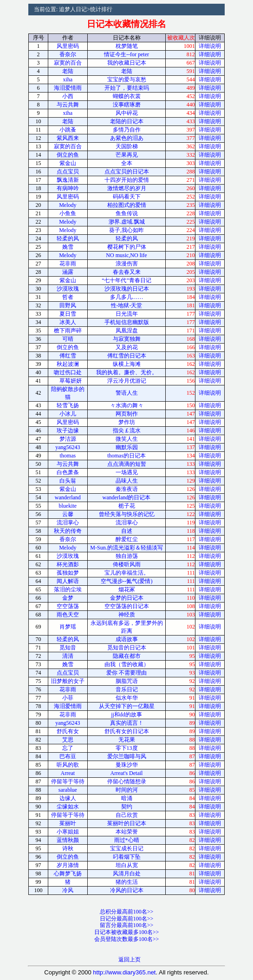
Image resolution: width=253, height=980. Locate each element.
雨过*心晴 (127, 840)
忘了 (68, 748)
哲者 (68, 297)
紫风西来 (68, 138)
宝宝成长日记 (127, 848)
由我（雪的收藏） (127, 664)
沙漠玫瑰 (68, 289)
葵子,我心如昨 (126, 230)
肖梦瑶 (68, 627)
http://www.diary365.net (124, 972)
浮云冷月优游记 (127, 381)
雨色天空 (68, 615)
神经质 (127, 615)
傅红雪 (68, 356)
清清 (68, 656)
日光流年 (127, 314)
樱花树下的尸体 (127, 247)
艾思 (68, 740)
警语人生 (127, 393)
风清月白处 (127, 874)
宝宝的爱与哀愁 (127, 79)
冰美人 (68, 322)
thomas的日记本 (126, 456)
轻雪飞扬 (68, 405)
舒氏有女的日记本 (127, 731)
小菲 (68, 698)
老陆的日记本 (127, 121)
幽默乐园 (127, 447)
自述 (127, 531)
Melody (68, 205)
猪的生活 (127, 882)
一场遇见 (127, 472)
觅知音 (68, 648)
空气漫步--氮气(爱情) (127, 581)
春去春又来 (127, 272)
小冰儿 (68, 414)
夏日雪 (68, 314)
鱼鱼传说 (127, 213)
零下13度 (127, 748)
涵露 (68, 272)
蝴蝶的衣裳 (127, 96)
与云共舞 (68, 105)
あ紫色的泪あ (127, 138)
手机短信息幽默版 (127, 322)
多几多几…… (127, 297)
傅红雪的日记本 (127, 356)
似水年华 (127, 698)
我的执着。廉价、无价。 (127, 372)
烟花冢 (127, 589)
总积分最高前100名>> (127, 912)
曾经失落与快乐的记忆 (127, 514)
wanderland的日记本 (127, 497)
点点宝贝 (68, 172)
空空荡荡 (68, 606)
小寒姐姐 (68, 832)
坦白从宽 (127, 865)
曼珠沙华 (127, 765)
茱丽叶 (68, 823)
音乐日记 (127, 689)
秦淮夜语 (127, 489)
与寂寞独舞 (127, 339)
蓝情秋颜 (68, 840)
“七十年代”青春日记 (126, 280)
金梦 (68, 598)
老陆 (68, 71)
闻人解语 (68, 581)
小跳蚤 (68, 130)
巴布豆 (68, 756)
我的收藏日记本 (127, 63)
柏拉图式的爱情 (127, 205)
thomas (68, 456)
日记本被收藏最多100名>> (127, 932)
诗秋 (68, 848)
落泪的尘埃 (68, 589)
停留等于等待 (68, 781)
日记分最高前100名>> (127, 919)
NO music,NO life (126, 255)
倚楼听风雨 (127, 564)
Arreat (68, 773)
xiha (68, 79)
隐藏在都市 (127, 656)
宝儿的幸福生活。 (127, 573)
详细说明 (210, 46)
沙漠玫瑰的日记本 (127, 289)
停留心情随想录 (127, 781)
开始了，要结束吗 (127, 88)
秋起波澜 (68, 364)
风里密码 (68, 46)
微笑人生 (127, 439)
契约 (127, 807)
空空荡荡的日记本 (127, 606)
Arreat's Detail (127, 773)
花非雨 (68, 264)
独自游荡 (127, 556)
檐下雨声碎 (68, 331)
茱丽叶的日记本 (127, 823)
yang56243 (68, 447)
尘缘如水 (68, 807)
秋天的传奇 (68, 531)
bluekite (68, 506)
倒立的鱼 (68, 155)
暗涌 (127, 798)
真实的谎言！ (127, 723)
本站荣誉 (127, 832)
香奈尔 (68, 54)
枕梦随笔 (127, 46)
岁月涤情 (68, 865)
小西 (68, 96)
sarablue (68, 790)
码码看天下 (127, 197)
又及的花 (127, 347)
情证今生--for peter (126, 54)
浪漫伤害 (127, 264)
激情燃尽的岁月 (127, 188)
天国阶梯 (127, 146)
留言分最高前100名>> (127, 925)
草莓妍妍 (68, 381)
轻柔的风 (68, 238)
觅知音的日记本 (127, 648)
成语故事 (127, 639)
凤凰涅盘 (127, 331)
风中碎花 (127, 113)
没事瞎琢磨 (127, 105)
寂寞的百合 (68, 63)
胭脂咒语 (127, 681)
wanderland (68, 497)
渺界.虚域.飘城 (127, 222)
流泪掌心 (68, 523)
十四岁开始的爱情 (127, 180)
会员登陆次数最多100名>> (127, 939)
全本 (127, 163)
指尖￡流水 (127, 430)
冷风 (68, 890)
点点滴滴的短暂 (127, 464)
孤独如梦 (68, 573)
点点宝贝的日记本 (127, 172)
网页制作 (127, 414)
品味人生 (127, 481)
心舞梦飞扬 (68, 874)
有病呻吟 (68, 188)
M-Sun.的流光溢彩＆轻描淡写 (126, 548)
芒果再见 (127, 155)
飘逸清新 (68, 180)
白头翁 (68, 481)
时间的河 (127, 790)
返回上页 (130, 960)
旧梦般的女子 (68, 681)
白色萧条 (68, 472)
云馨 (68, 514)
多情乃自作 (127, 130)
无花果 (127, 740)
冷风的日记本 (127, 890)
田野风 (68, 305)
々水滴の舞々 (127, 405)
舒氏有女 (68, 731)
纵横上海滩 (127, 364)
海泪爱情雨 (68, 88)
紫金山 (68, 163)
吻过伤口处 (68, 372)
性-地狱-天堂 (127, 305)
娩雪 (68, 247)
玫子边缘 (68, 430)
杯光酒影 (68, 564)
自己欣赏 (127, 815)
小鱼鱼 (68, 213)
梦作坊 (127, 422)
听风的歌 (68, 765)
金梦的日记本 (127, 598)
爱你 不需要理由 (126, 673)
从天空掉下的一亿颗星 (127, 706)
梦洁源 (68, 439)
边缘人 (68, 798)
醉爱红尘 (127, 539)
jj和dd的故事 (126, 715)
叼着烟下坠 (127, 857)
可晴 (68, 339)
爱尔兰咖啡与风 (127, 756)
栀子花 (127, 506)
